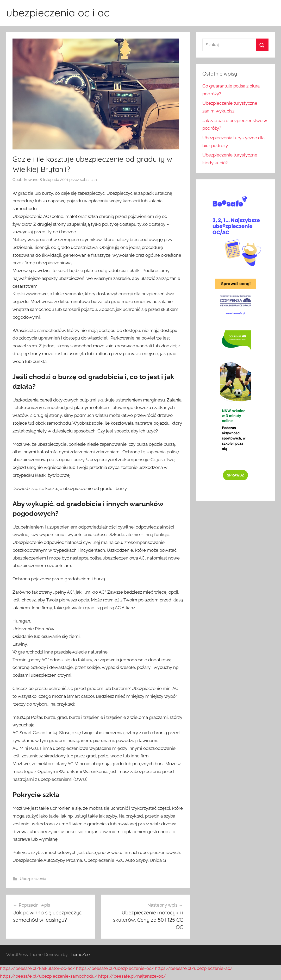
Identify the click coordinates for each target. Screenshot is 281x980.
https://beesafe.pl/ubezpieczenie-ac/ (194, 968)
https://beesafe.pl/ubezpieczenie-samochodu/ (49, 976)
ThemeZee (79, 955)
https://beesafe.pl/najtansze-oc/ (132, 976)
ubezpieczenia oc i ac (58, 12)
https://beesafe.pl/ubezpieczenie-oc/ (115, 968)
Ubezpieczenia (33, 879)
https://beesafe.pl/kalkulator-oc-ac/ (38, 968)
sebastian (88, 180)
